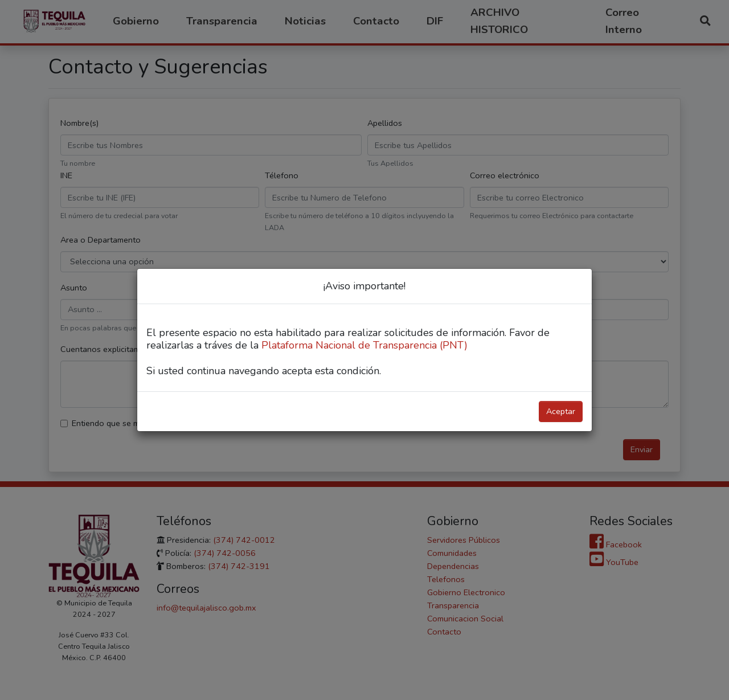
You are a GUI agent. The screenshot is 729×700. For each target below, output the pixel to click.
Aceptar (561, 411)
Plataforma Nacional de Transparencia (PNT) (364, 345)
